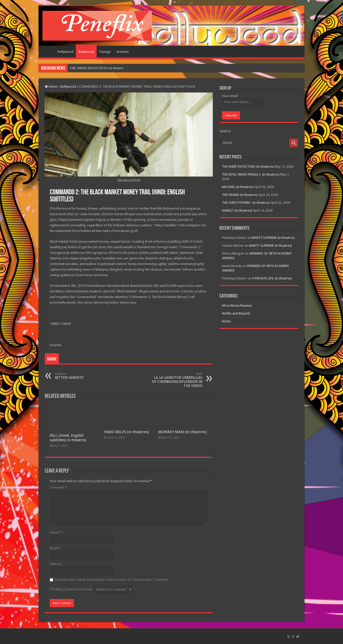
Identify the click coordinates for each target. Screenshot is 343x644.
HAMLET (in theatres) (237, 210)
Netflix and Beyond (236, 313)
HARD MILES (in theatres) (126, 432)
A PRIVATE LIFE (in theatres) (272, 278)
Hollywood (65, 52)
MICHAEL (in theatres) (238, 187)
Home (48, 51)
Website (56, 564)
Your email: (230, 96)
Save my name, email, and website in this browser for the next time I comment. (112, 580)
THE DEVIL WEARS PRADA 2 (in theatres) (251, 174)
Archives (123, 52)
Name (55, 532)
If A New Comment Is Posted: (91, 589)
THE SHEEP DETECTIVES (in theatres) (248, 167)
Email (55, 548)
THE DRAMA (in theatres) (240, 195)
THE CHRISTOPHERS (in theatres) (246, 203)
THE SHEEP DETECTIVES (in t (92, 68)
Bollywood (86, 52)
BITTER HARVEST (81, 376)
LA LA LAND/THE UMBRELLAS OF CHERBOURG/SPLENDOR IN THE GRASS (176, 380)
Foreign (105, 52)
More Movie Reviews (237, 305)
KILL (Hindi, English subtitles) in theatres (68, 438)
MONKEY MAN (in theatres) (182, 432)
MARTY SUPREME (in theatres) (273, 238)
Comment (58, 487)
